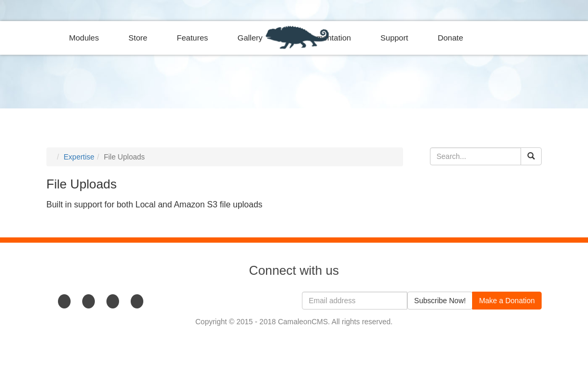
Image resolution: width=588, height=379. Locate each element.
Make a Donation (507, 301)
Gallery (250, 38)
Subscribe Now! (440, 301)
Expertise (79, 157)
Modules (84, 38)
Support (394, 38)
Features (193, 38)
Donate (450, 38)
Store (138, 38)
